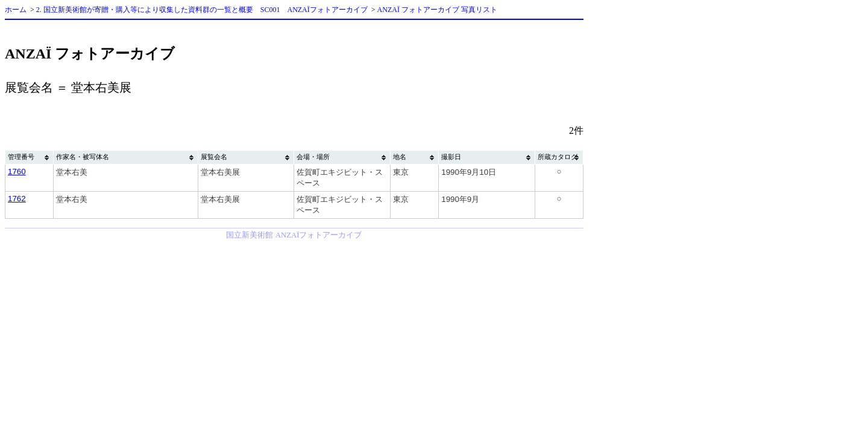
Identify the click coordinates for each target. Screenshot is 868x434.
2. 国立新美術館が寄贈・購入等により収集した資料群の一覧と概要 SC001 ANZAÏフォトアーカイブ (202, 10)
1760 (17, 171)
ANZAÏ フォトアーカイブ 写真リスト (437, 10)
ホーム (16, 10)
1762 (17, 199)
